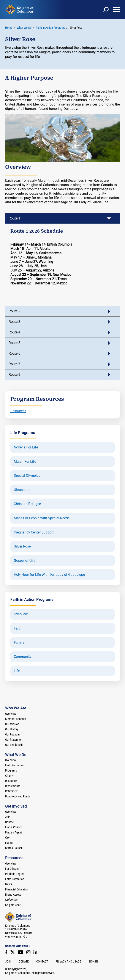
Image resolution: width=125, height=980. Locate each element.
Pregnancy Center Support (34, 532)
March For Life (25, 462)
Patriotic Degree (15, 874)
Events (9, 843)
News (9, 884)
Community (23, 657)
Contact (42, 961)
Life (17, 671)
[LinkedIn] (35, 952)
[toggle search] (106, 9)
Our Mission (12, 724)
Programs (11, 770)
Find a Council (14, 827)
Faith (18, 628)
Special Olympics (27, 476)
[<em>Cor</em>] (8, 838)
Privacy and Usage (68, 961)
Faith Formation (15, 765)
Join (8, 817)
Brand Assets (13, 895)
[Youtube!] (21, 952)
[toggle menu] (116, 9)
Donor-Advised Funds (18, 796)
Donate (9, 822)
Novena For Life (26, 447)
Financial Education (17, 889)
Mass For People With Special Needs (42, 518)
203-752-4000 (13, 937)
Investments (13, 786)
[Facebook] (6, 952)
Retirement (12, 791)
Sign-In (93, 961)
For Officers (12, 869)
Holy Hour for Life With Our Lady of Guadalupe (49, 575)
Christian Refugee (27, 504)
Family (19, 643)
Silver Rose (76, 28)
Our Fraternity (13, 740)
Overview (21, 614)
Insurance (11, 781)
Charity (9, 776)
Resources (18, 411)
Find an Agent (13, 832)
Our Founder (13, 734)
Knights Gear (13, 905)
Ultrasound (22, 490)
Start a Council (14, 848)
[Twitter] (13, 952)
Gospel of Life (25, 561)
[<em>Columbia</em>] (13, 900)
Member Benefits (16, 719)
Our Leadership (14, 745)
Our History (12, 729)
